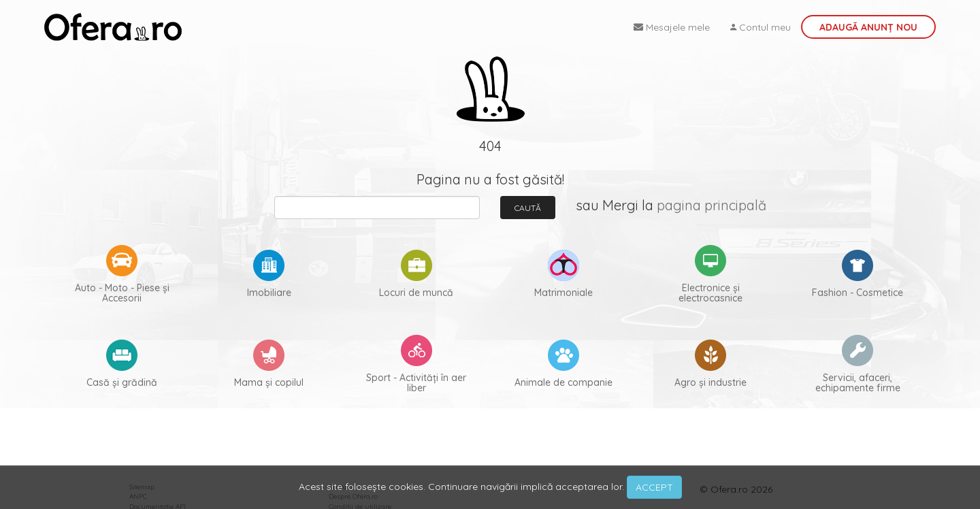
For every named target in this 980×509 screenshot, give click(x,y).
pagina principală (712, 205)
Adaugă (868, 27)
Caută (528, 208)
